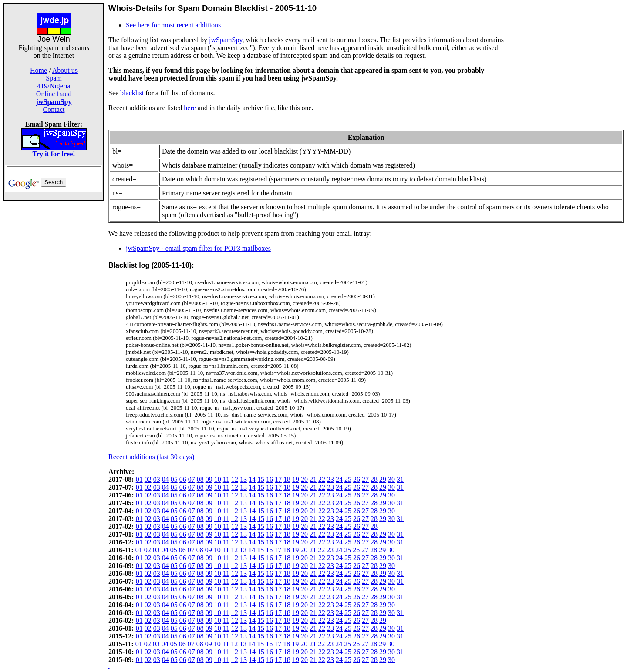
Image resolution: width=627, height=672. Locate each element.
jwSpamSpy (226, 40)
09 (209, 479)
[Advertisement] (54, 332)
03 (157, 479)
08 (200, 479)
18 (287, 479)
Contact (54, 109)
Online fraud (54, 94)
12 (235, 479)
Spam (54, 78)
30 (391, 479)
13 (243, 479)
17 (278, 479)
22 (322, 479)
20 (304, 479)
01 (139, 479)
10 (218, 479)
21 (313, 479)
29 (383, 479)
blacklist (132, 93)
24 (339, 479)
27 (365, 479)
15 (261, 479)
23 (330, 479)
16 (270, 479)
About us (65, 70)
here (190, 108)
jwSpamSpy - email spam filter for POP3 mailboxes (198, 248)
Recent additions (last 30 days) (151, 457)
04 (165, 479)
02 (148, 479)
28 (374, 479)
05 (174, 479)
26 (357, 479)
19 (296, 479)
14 (252, 479)
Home (39, 70)
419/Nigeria (54, 86)
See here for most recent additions (173, 25)
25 (348, 479)
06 (183, 479)
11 (226, 479)
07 (192, 479)
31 (400, 479)
